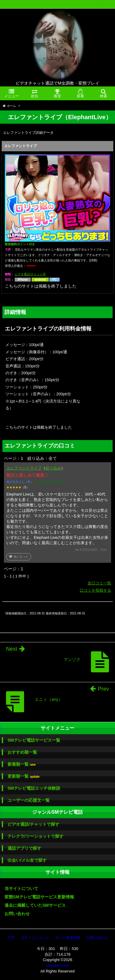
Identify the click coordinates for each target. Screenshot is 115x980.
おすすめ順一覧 (22, 752)
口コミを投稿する (95, 590)
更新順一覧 (24, 776)
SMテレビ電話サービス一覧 (34, 740)
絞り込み (53, 468)
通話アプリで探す (24, 848)
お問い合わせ (17, 914)
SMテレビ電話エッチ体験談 (34, 788)
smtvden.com (57, 965)
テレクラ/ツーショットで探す (36, 836)
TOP (11, 938)
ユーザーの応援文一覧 (29, 800)
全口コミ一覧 (99, 583)
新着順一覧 (22, 764)
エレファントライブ (24, 468)
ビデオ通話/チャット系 (30, 274)
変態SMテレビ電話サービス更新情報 (39, 897)
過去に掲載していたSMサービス (35, 905)
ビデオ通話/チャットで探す (33, 824)
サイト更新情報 (68, 938)
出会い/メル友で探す (27, 860)
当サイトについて (21, 888)
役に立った (19, 557)
